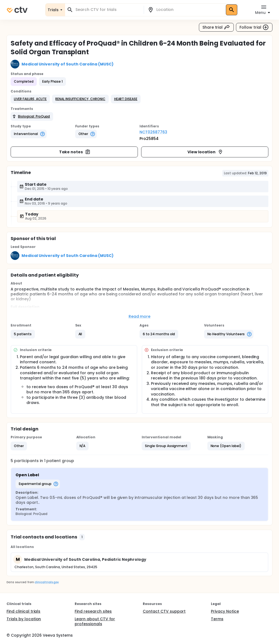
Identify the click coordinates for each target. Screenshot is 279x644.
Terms (217, 619)
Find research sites (93, 611)
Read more (140, 316)
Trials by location (24, 619)
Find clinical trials (23, 611)
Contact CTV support (164, 611)
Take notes (75, 152)
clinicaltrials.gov (47, 582)
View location (205, 152)
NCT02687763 (153, 132)
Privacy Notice (225, 611)
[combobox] (108, 10)
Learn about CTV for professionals (95, 621)
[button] (30, 99)
